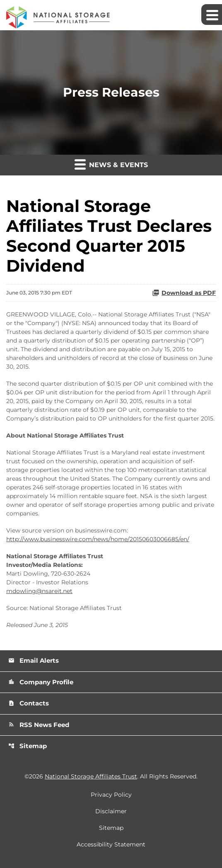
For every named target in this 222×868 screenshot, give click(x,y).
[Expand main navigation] (212, 15)
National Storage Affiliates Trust (91, 776)
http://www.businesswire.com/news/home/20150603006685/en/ (98, 539)
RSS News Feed (39, 725)
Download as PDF (184, 293)
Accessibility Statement (111, 844)
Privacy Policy (111, 795)
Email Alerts (34, 660)
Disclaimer (111, 811)
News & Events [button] (111, 164)
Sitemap (28, 746)
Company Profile (41, 682)
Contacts (29, 703)
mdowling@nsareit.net (39, 591)
